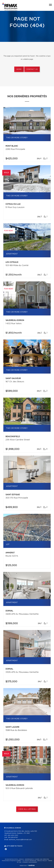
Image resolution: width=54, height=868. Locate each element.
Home (19, 69)
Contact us (32, 69)
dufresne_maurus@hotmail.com (20, 840)
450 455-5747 (13, 835)
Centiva (31, 865)
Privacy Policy (42, 861)
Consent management (30, 862)
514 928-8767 (13, 837)
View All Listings (27, 809)
